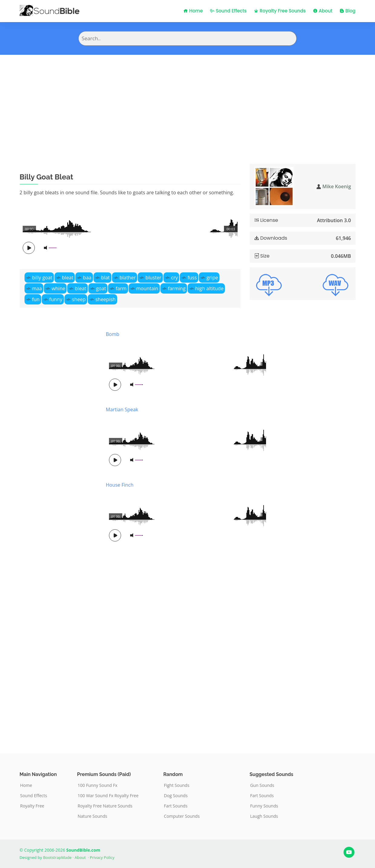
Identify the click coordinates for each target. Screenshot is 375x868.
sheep (79, 299)
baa (87, 278)
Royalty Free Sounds (280, 11)
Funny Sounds (264, 806)
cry (174, 278)
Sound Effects (228, 11)
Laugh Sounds (264, 816)
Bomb (113, 334)
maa (37, 288)
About (323, 11)
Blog (347, 11)
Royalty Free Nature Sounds (105, 806)
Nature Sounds (93, 816)
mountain (147, 288)
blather (128, 278)
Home (193, 11)
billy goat (42, 278)
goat (101, 288)
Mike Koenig (337, 186)
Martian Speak (122, 409)
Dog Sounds (176, 796)
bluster (154, 278)
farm (121, 288)
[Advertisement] (188, 100)
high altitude (209, 288)
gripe (212, 278)
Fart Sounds (176, 806)
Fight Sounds (177, 785)
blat (105, 278)
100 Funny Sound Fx (98, 785)
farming (177, 288)
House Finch (120, 485)
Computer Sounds (182, 816)
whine (58, 288)
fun (36, 299)
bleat (68, 278)
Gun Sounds (262, 785)
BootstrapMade (57, 857)
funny (56, 299)
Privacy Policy (102, 857)
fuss (192, 278)
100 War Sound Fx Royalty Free (108, 796)
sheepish (105, 299)
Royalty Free (32, 806)
